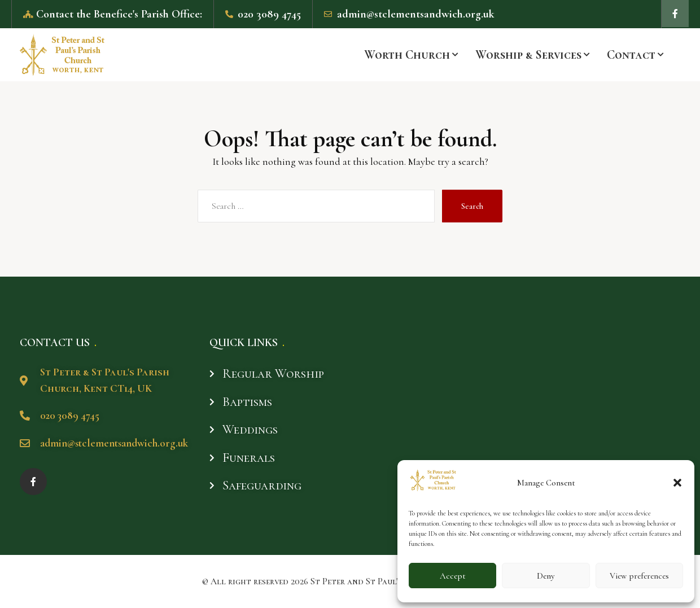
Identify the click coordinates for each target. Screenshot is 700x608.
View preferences (639, 576)
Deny (546, 576)
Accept (453, 576)
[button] (677, 483)
